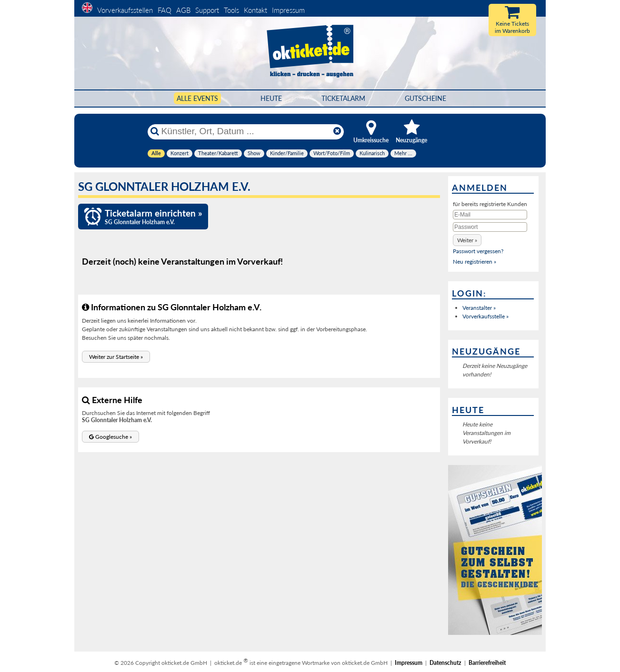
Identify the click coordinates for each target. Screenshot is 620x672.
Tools (231, 10)
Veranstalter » (479, 308)
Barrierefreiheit (487, 663)
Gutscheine (425, 98)
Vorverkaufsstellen (125, 10)
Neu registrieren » (475, 262)
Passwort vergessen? (478, 251)
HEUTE (271, 98)
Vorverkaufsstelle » (485, 316)
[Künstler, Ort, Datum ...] (245, 131)
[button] (116, 357)
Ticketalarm (343, 98)
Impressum (288, 10)
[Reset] (337, 131)
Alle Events (197, 98)
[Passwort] (490, 227)
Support (207, 10)
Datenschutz (445, 663)
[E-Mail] (490, 215)
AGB (183, 10)
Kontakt (255, 10)
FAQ (165, 10)
